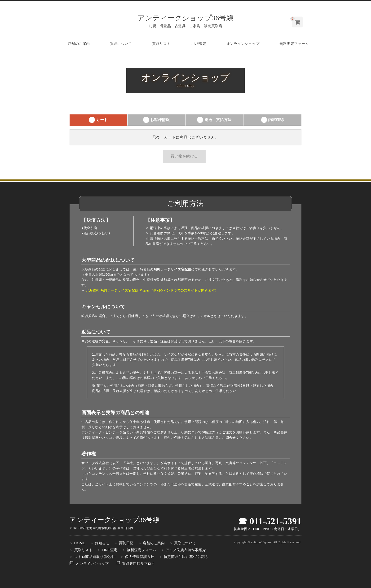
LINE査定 (198, 44)
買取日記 (126, 543)
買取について (121, 44)
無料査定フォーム (294, 44)
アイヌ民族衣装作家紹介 (186, 550)
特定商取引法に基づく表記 (186, 557)
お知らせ (102, 543)
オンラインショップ (243, 44)
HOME (80, 543)
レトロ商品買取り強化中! (95, 557)
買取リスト (161, 44)
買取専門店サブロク (139, 564)
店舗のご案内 (79, 44)
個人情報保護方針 (140, 557)
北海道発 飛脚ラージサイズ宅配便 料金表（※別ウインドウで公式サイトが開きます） (152, 290)
